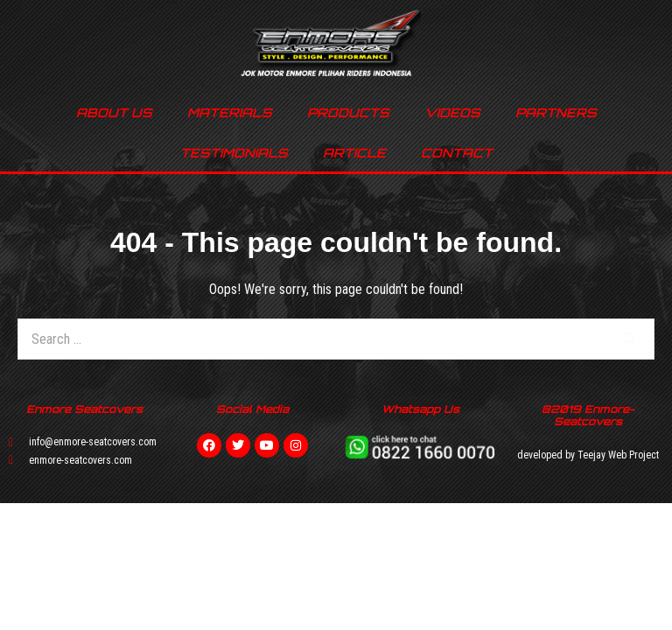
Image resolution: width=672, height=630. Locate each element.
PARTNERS (556, 112)
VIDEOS (452, 112)
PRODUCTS (348, 112)
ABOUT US (114, 112)
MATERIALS (230, 112)
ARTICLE (354, 153)
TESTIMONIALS (234, 153)
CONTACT (457, 153)
